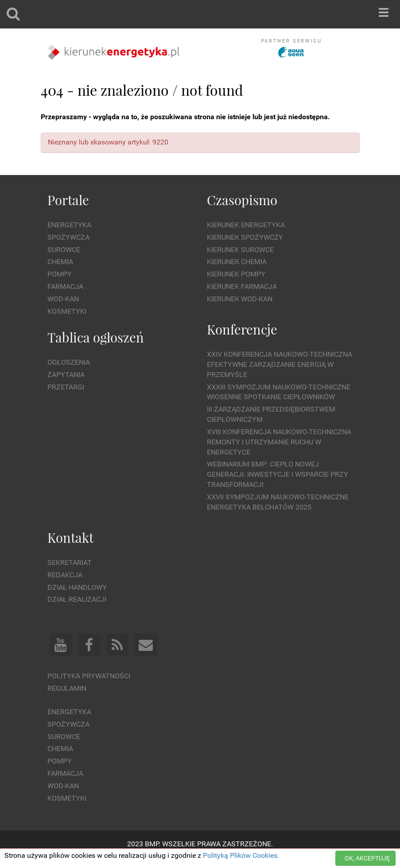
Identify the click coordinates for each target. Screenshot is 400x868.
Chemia (60, 262)
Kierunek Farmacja (242, 286)
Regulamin (67, 688)
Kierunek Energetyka (246, 225)
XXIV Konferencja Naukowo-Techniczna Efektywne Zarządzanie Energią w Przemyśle (280, 364)
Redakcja (65, 575)
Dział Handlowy (77, 587)
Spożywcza (68, 237)
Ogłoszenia (69, 362)
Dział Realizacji (77, 599)
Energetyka (69, 225)
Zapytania (66, 375)
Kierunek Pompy (236, 274)
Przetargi (66, 387)
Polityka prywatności (89, 676)
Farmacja (65, 286)
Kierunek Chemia (237, 262)
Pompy (60, 274)
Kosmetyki (67, 311)
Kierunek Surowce (240, 250)
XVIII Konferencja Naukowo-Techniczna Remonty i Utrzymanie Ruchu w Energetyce (279, 442)
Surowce (64, 250)
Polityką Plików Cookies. (241, 855)
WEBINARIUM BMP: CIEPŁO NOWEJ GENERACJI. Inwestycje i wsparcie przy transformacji (278, 474)
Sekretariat (70, 562)
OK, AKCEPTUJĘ (367, 858)
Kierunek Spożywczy (245, 237)
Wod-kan (63, 299)
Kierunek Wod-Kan (240, 299)
